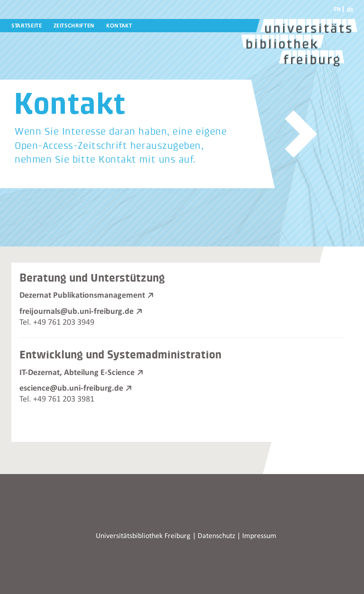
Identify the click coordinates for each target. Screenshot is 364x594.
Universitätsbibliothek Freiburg (143, 536)
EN (337, 9)
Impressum (259, 536)
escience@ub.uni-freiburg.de (71, 388)
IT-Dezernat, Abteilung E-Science (77, 373)
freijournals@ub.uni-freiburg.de (77, 311)
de (350, 9)
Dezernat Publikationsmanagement (82, 295)
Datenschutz (216, 536)
